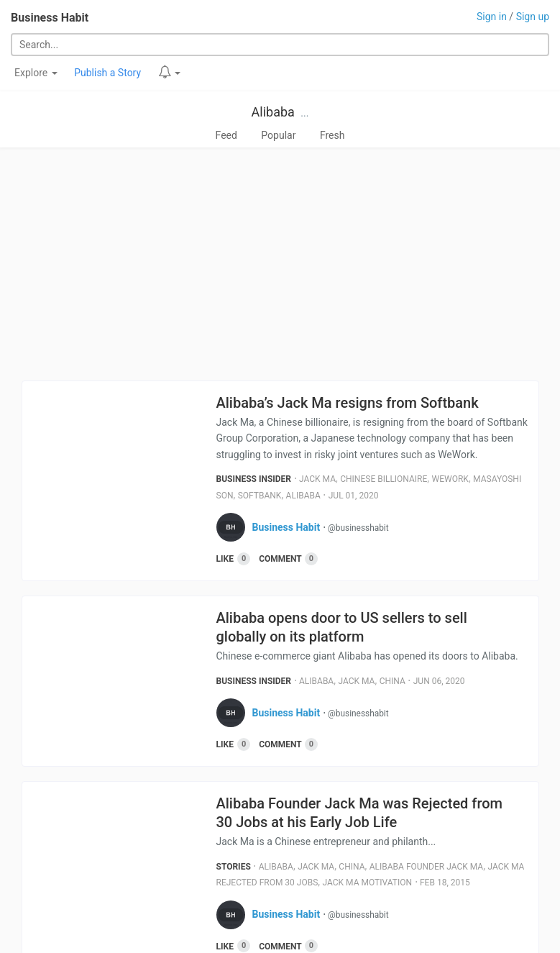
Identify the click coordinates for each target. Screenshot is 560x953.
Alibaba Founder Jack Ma (426, 867)
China (393, 681)
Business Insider (254, 479)
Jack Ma (317, 479)
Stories (234, 867)
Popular (278, 135)
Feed (226, 135)
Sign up (533, 17)
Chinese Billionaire (384, 479)
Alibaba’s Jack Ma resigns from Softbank (348, 403)
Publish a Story (107, 73)
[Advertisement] (280, 264)
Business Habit (50, 18)
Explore (36, 73)
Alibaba (273, 112)
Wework (450, 479)
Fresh (332, 135)
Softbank (260, 496)
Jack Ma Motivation (367, 883)
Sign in (492, 17)
